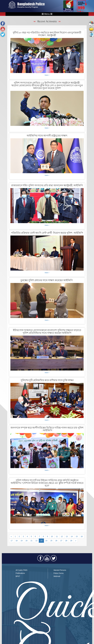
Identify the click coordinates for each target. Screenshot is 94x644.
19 (22, 541)
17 (12, 541)
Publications (20, 573)
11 (57, 536)
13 (67, 536)
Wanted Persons (60, 570)
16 (82, 536)
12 (62, 536)
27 (61, 541)
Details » (47, 75)
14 (72, 536)
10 (52, 536)
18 (17, 541)
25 (51, 541)
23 (41, 541)
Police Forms (59, 573)
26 (56, 541)
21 (31, 541)
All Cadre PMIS (22, 570)
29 (71, 541)
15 (77, 536)
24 (46, 541)
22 (36, 541)
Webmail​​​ (57, 576)
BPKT (18, 576)
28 (66, 541)
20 (27, 541)
